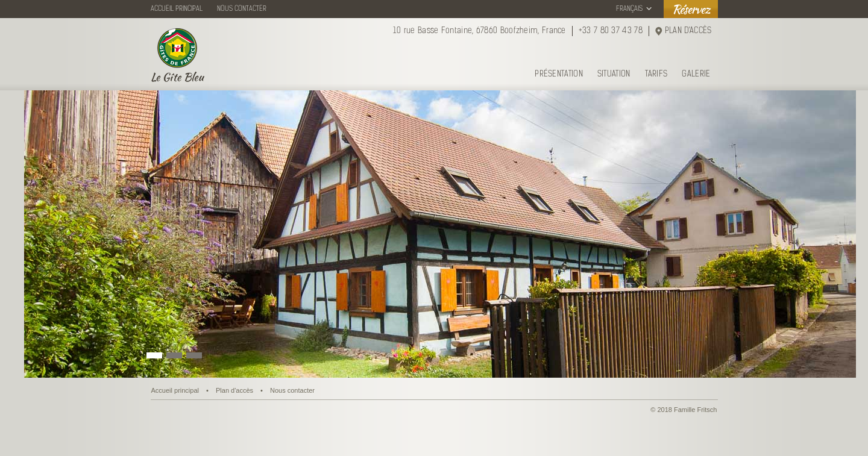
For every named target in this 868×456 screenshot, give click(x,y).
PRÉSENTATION (559, 74)
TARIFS (656, 74)
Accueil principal (175, 390)
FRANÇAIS (629, 9)
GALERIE (696, 74)
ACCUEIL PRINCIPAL (177, 9)
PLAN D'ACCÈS (688, 31)
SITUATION (614, 74)
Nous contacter (292, 390)
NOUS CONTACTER (242, 9)
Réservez (691, 9)
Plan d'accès (234, 390)
